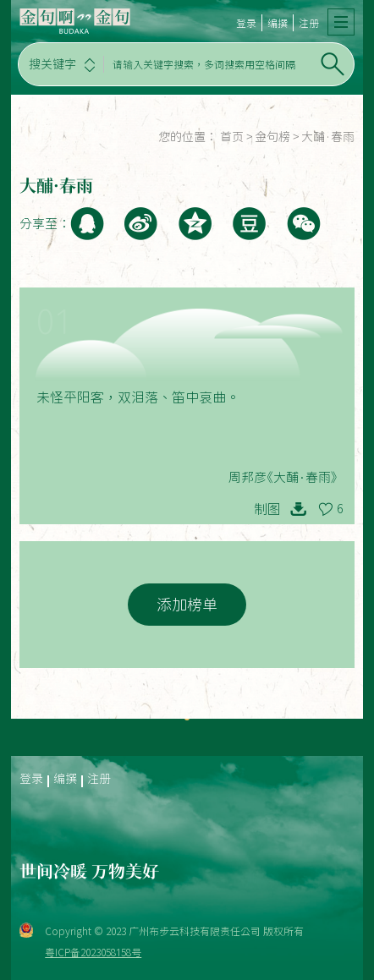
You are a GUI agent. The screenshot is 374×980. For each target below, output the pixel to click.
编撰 (278, 23)
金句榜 (272, 137)
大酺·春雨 (328, 137)
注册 (309, 23)
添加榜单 (187, 605)
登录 (246, 23)
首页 (232, 137)
